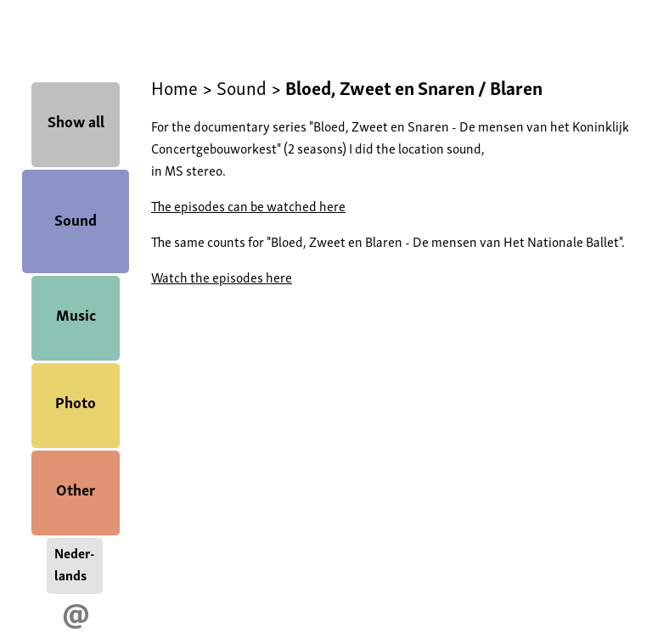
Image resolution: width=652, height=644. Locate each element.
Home (174, 87)
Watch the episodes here (222, 277)
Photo (76, 401)
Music (76, 314)
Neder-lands (75, 563)
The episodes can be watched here (248, 205)
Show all (76, 120)
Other (76, 488)
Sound (76, 218)
